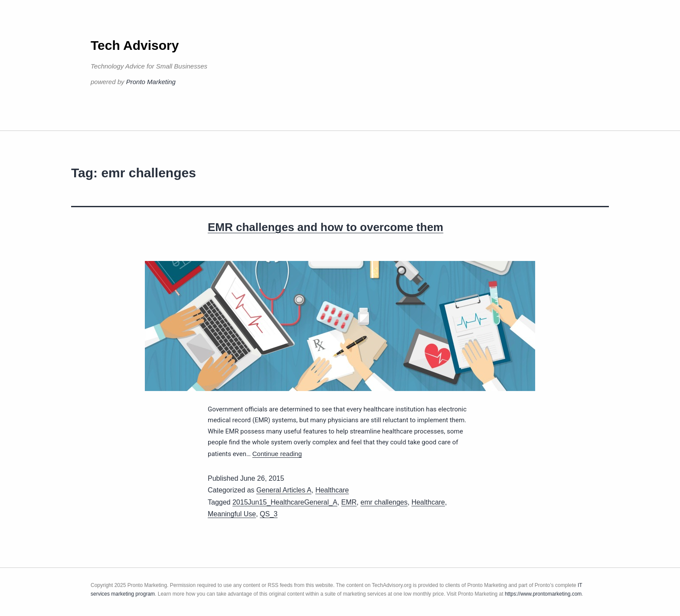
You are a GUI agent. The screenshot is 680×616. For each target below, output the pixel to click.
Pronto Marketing (151, 82)
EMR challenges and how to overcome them (325, 227)
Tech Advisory (135, 45)
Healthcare (332, 490)
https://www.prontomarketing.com (543, 594)
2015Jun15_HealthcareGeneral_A (285, 502)
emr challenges (384, 502)
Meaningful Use (232, 514)
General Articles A (284, 490)
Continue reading (277, 454)
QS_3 (269, 514)
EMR (349, 502)
